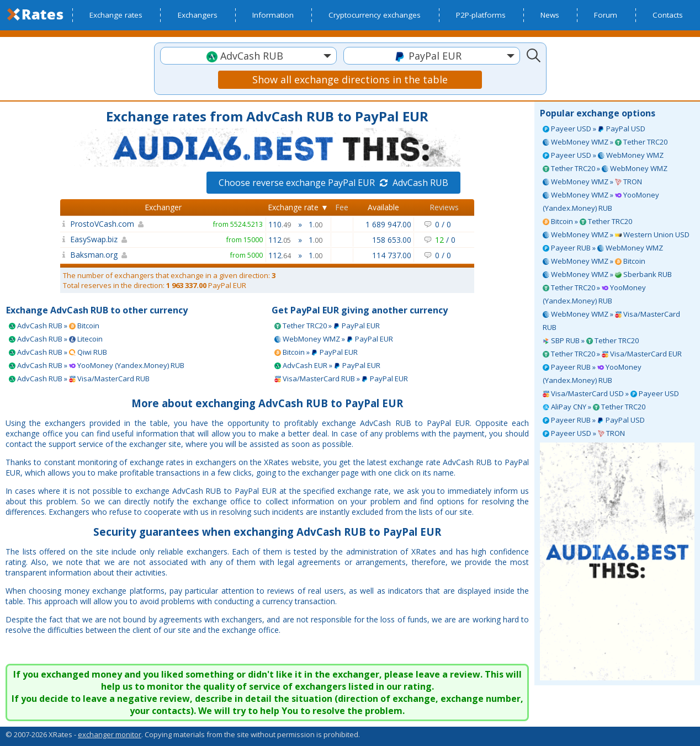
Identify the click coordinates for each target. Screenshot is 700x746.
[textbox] (248, 56)
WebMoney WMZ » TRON (592, 182)
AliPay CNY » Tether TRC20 (594, 407)
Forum (606, 15)
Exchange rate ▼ (298, 207)
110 (280, 224)
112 (280, 240)
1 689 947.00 (388, 224)
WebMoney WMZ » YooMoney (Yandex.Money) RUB (601, 201)
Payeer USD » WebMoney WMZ (603, 155)
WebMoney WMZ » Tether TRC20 (605, 142)
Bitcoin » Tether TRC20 (587, 221)
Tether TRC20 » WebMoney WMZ (605, 168)
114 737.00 (392, 255)
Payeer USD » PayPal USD (594, 129)
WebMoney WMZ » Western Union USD (616, 235)
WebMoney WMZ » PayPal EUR (334, 339)
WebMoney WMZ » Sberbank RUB (607, 274)
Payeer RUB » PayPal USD (594, 420)
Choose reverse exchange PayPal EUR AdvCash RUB (333, 183)
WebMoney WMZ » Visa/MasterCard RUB (611, 321)
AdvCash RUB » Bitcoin (54, 326)
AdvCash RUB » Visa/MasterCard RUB (79, 379)
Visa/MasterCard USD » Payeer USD (611, 393)
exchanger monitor (110, 734)
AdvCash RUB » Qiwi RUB (58, 352)
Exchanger (163, 207)
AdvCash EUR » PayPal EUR (327, 365)
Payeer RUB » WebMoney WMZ (603, 248)
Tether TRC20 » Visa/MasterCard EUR (612, 354)
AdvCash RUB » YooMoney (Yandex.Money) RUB (97, 365)
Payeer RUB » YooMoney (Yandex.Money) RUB (592, 374)
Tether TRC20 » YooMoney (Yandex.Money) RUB (594, 294)
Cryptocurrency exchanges (375, 15)
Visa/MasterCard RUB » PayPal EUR (341, 379)
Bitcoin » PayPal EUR (316, 352)
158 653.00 (392, 240)
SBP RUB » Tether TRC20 (591, 340)
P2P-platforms (481, 15)
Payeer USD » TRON (584, 433)
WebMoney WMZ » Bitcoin (594, 261)
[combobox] (248, 56)
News (550, 15)
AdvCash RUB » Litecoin (56, 339)
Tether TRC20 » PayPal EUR (327, 326)
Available (383, 207)
